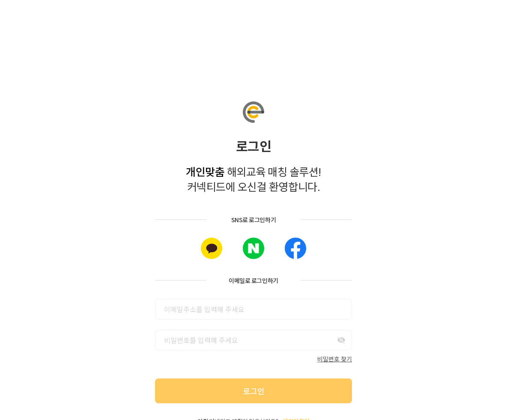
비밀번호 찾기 (335, 359)
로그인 (254, 391)
